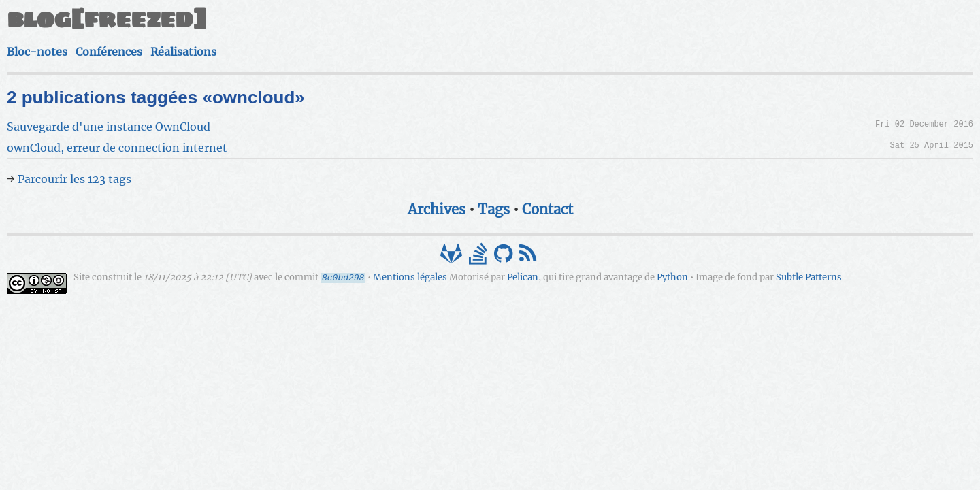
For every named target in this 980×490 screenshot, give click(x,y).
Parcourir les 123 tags (285, 159)
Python (508, 270)
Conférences (648, 31)
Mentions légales (621, 258)
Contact (548, 189)
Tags (494, 189)
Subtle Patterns (644, 270)
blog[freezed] (317, 26)
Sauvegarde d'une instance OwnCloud (320, 106)
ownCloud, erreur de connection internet (328, 127)
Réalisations (725, 31)
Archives (437, 189)
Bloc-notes (573, 31)
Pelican (358, 270)
